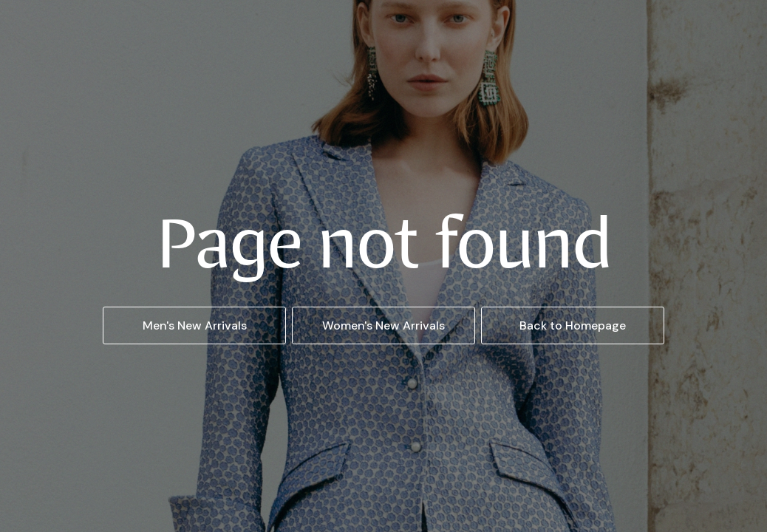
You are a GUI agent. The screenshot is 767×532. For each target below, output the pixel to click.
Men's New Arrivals (195, 325)
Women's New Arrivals (383, 325)
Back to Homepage (573, 325)
